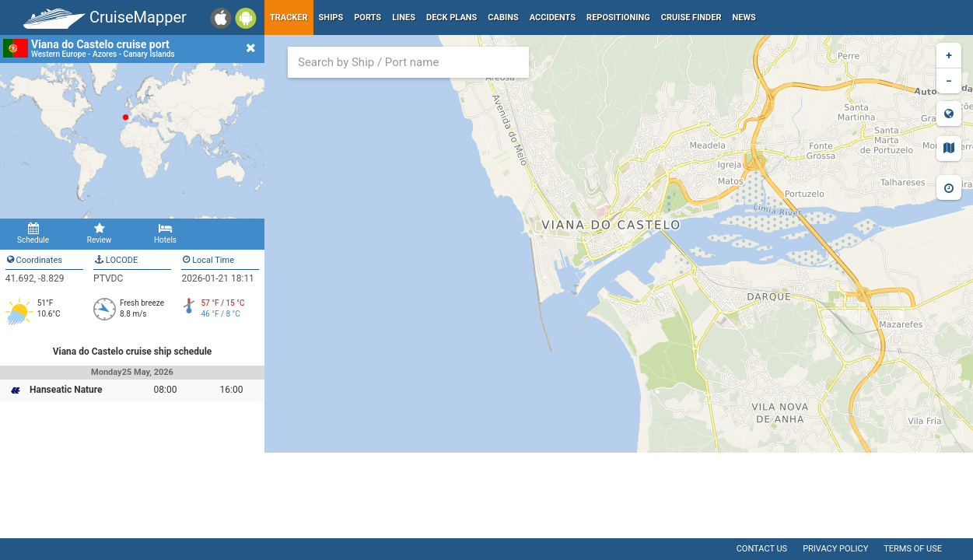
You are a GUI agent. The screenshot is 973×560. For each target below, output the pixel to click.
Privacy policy (835, 549)
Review (99, 233)
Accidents (553, 17)
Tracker (289, 17)
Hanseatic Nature (66, 390)
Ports (367, 17)
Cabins (503, 17)
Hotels (165, 233)
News (744, 17)
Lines (404, 17)
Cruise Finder (691, 17)
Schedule (33, 233)
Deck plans (451, 17)
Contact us (762, 549)
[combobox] (408, 62)
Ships (331, 17)
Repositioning (618, 17)
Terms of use (913, 549)
